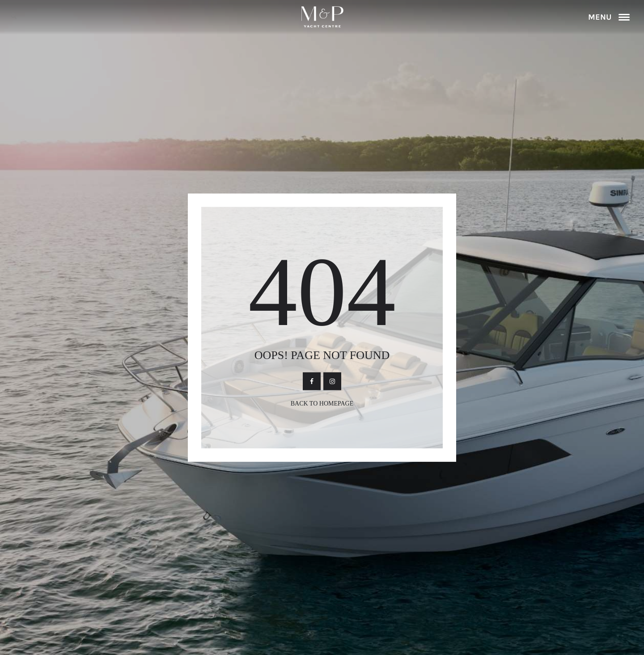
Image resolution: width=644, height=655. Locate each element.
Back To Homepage (322, 403)
